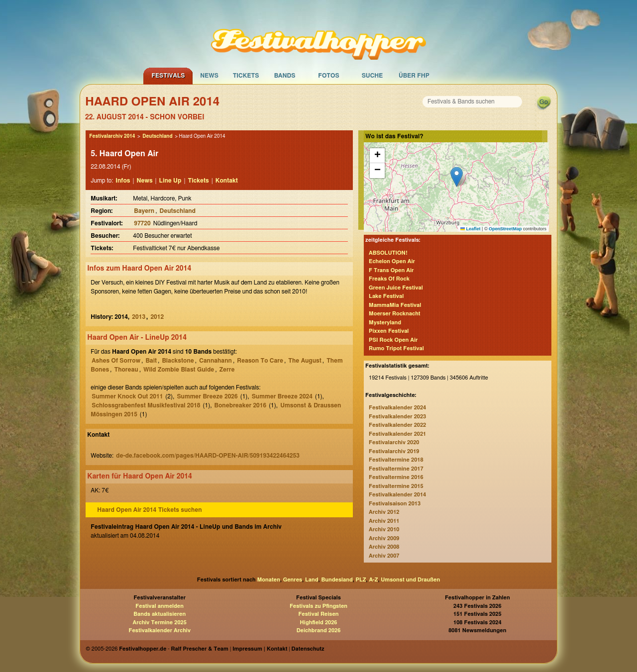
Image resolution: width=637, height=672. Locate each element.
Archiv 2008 (384, 547)
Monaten (269, 580)
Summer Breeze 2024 (282, 396)
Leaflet (471, 229)
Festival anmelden (159, 606)
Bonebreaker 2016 (241, 405)
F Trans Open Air (391, 270)
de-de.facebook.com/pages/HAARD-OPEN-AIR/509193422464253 (208, 456)
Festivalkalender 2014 (397, 495)
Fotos (328, 76)
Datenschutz (308, 649)
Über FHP (414, 76)
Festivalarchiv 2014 (112, 136)
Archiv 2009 (384, 538)
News (209, 76)
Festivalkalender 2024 (397, 408)
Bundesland (337, 580)
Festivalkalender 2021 (397, 434)
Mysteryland (385, 323)
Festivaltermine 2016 (396, 477)
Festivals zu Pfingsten (318, 606)
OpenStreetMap (505, 229)
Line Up (170, 181)
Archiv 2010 (384, 529)
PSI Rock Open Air (393, 340)
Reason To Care (260, 361)
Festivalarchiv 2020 (394, 442)
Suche (372, 76)
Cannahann (215, 361)
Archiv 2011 (384, 521)
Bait (151, 361)
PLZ (361, 580)
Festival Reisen (318, 614)
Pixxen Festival (389, 331)
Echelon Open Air (392, 261)
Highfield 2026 (319, 623)
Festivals (168, 76)
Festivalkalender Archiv (159, 630)
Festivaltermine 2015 (396, 486)
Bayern (144, 211)
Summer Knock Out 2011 (127, 396)
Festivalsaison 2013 (395, 504)
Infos (123, 181)
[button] (457, 177)
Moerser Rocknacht (394, 314)
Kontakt (227, 181)
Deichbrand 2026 (319, 630)
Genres (293, 580)
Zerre (227, 370)
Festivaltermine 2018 (396, 460)
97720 (142, 223)
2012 (157, 317)
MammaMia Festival (395, 305)
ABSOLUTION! (388, 253)
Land (312, 580)
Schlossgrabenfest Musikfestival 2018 (146, 405)
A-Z (373, 580)
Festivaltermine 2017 (396, 469)
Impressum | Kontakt (260, 649)
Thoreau (126, 370)
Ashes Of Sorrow (116, 361)
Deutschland (157, 136)
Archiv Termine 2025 (160, 623)
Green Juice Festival (396, 288)
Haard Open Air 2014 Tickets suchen (149, 510)
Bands (285, 76)
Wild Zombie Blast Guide (179, 370)
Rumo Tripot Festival (396, 348)
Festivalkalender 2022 (397, 425)
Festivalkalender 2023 (397, 417)
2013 (139, 317)
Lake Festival (386, 296)
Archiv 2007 (384, 556)
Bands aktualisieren (159, 614)
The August (305, 361)
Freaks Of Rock (389, 279)
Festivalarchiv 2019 (394, 451)
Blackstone (178, 361)
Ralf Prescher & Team (200, 649)
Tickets (246, 76)
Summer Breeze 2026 (207, 396)
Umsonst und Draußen (410, 580)
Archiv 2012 (384, 512)
